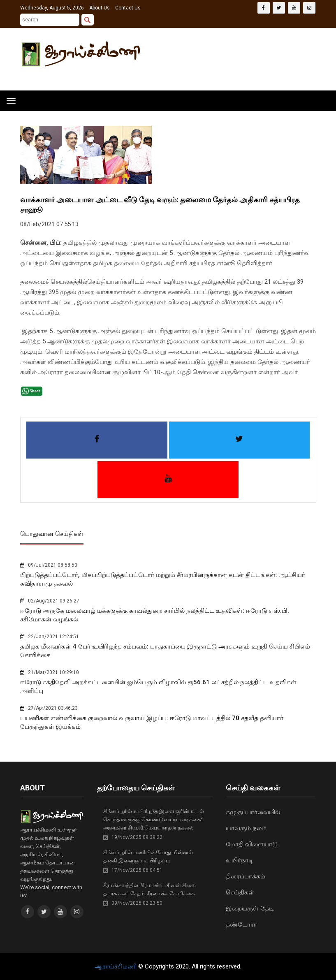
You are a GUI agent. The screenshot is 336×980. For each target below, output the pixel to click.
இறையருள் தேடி (250, 908)
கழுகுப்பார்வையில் (253, 812)
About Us (100, 8)
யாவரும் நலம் (246, 828)
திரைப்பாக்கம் (246, 876)
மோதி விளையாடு (252, 844)
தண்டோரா (241, 924)
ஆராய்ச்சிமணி (116, 966)
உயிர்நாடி (240, 860)
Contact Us (128, 8)
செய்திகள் (240, 892)
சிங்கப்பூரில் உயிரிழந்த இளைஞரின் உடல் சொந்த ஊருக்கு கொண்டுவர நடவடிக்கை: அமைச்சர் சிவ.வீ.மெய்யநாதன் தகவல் (154, 819)
